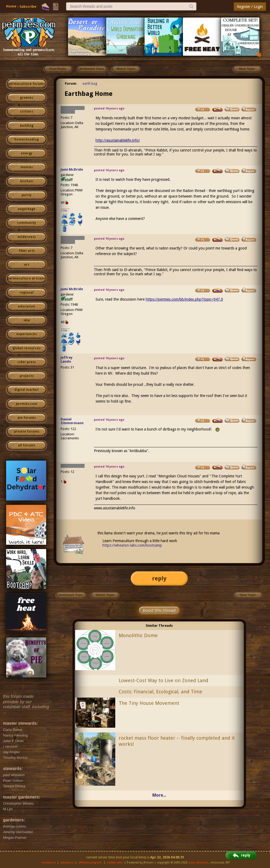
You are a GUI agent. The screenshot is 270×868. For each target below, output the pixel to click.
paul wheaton (199, 863)
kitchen (27, 181)
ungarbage (27, 209)
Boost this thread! (159, 611)
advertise (67, 863)
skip (27, 320)
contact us (48, 863)
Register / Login (250, 7)
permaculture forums (27, 84)
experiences (27, 334)
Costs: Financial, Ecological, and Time (160, 692)
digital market (27, 390)
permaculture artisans (27, 279)
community (27, 223)
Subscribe (28, 7)
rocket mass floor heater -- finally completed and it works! (177, 741)
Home (11, 6)
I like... (65, 210)
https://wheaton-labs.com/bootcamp (132, 545)
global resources (27, 348)
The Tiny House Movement (149, 703)
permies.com (27, 404)
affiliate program (90, 863)
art (27, 265)
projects (27, 376)
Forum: (71, 83)
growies (27, 98)
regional (27, 293)
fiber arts (27, 251)
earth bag (90, 83)
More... (159, 795)
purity (27, 195)
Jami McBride (72, 169)
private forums (27, 432)
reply (159, 578)
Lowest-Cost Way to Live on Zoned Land (164, 680)
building (27, 126)
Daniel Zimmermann (72, 421)
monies (27, 167)
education (27, 306)
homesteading (27, 140)
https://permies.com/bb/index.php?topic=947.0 (184, 299)
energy (27, 153)
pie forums (27, 418)
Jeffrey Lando (67, 359)
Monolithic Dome (138, 635)
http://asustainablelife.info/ (118, 140)
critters (27, 112)
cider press (27, 362)
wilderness (27, 237)
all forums (27, 445)
